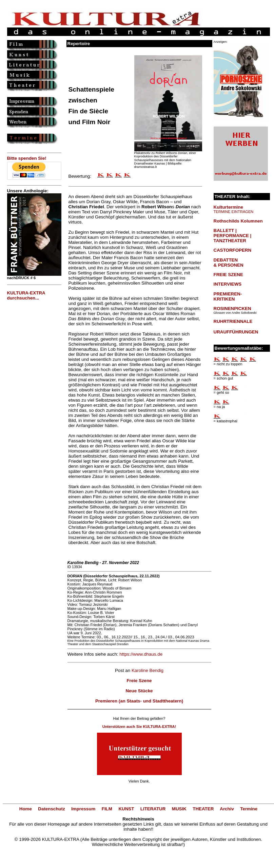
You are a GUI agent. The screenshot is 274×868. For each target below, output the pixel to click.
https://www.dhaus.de (141, 654)
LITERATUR (153, 809)
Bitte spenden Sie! (27, 158)
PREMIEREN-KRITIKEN (228, 296)
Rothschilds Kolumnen (238, 221)
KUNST (126, 809)
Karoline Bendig (148, 670)
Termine (249, 809)
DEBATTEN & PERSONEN (229, 263)
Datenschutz (51, 809)
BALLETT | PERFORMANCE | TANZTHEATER (233, 236)
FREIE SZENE (228, 275)
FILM (107, 809)
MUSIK (179, 809)
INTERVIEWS (228, 284)
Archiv (227, 809)
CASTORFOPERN (233, 250)
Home (26, 809)
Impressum (83, 809)
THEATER (203, 809)
